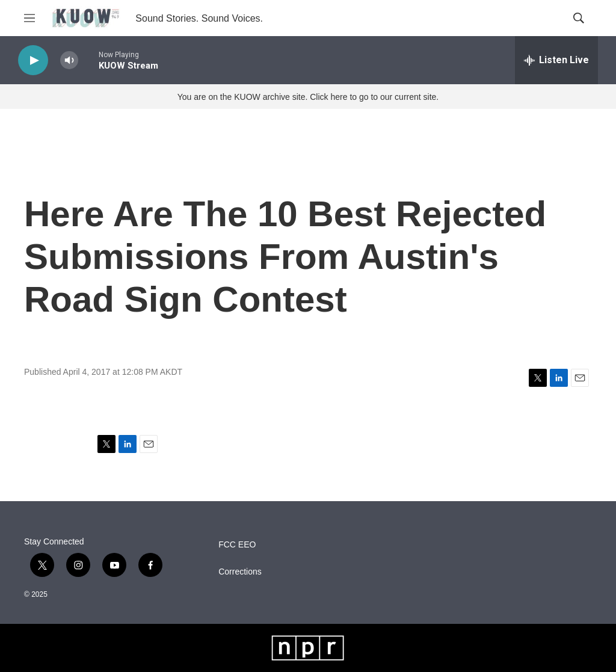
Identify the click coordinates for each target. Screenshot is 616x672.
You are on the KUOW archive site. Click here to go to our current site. (308, 97)
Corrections (240, 572)
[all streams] (556, 60)
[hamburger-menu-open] (29, 18)
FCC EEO (237, 545)
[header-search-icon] (579, 18)
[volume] (69, 60)
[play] (33, 60)
